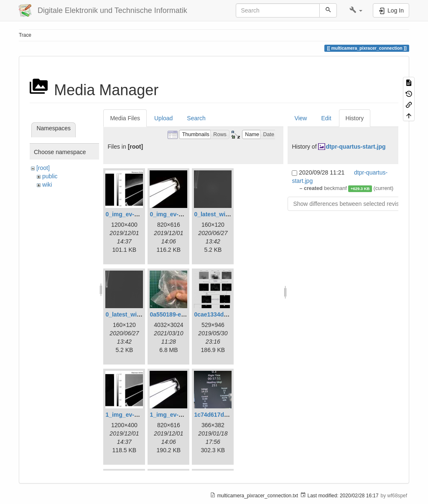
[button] (356, 10)
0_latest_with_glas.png (226, 214)
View (301, 118)
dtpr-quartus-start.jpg (355, 147)
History (355, 118)
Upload (163, 118)
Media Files (125, 118)
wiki (47, 185)
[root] (43, 168)
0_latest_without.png (134, 314)
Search (196, 118)
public (50, 176)
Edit (326, 118)
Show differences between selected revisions (351, 204)
